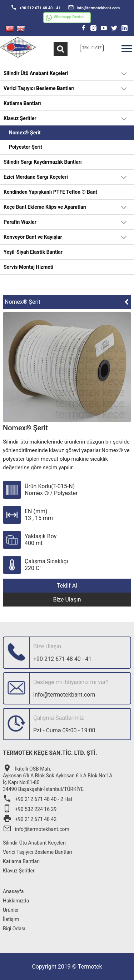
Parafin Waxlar (20, 222)
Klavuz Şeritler (20, 118)
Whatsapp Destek (65, 18)
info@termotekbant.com (94, 7)
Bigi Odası (14, 929)
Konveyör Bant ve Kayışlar (33, 237)
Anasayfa (13, 891)
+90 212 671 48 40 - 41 (36, 7)
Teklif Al (67, 586)
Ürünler (11, 910)
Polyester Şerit (26, 147)
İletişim (11, 919)
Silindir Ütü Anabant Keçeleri (36, 73)
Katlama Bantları (22, 103)
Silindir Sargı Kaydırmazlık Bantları (43, 162)
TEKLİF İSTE (92, 48)
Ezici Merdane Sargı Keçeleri (36, 177)
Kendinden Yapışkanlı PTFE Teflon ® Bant (50, 192)
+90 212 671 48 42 (30, 819)
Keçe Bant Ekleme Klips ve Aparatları (45, 207)
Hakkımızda (16, 901)
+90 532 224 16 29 (30, 809)
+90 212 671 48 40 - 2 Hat (38, 799)
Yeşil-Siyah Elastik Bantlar (33, 252)
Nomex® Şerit (25, 133)
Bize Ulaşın (67, 600)
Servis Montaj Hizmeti (28, 267)
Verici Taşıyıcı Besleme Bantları (39, 88)
